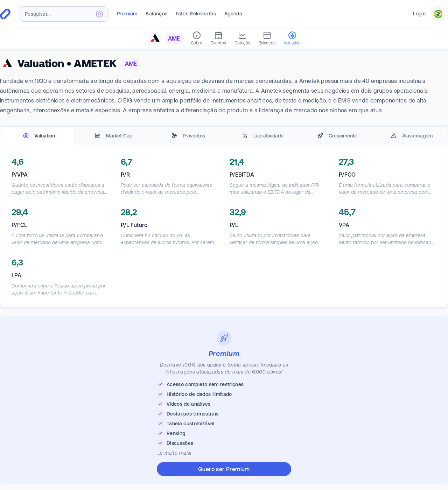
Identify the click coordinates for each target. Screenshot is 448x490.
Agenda (233, 14)
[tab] (37, 136)
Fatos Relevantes (196, 14)
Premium (127, 14)
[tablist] (224, 136)
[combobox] (64, 14)
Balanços (156, 14)
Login (419, 14)
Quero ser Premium (224, 469)
